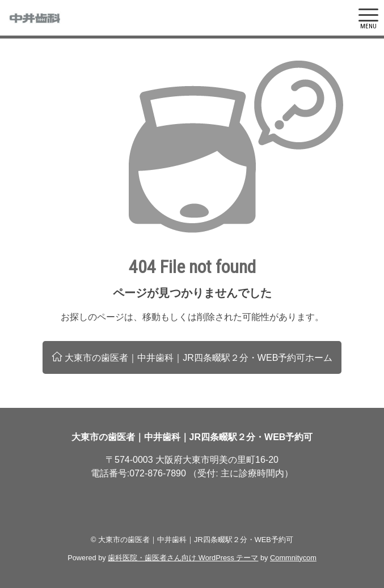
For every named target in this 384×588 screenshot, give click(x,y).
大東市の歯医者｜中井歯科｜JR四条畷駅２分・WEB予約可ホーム (192, 357)
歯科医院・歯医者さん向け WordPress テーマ (183, 558)
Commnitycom (293, 558)
